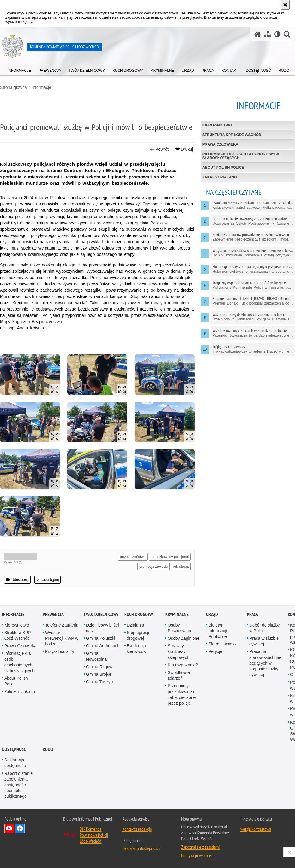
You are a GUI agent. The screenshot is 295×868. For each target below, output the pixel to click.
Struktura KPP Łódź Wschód (232, 135)
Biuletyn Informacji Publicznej (218, 631)
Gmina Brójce (99, 674)
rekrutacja (181, 566)
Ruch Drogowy (139, 614)
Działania (135, 625)
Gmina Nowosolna (96, 656)
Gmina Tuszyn (99, 682)
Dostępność (14, 749)
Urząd (212, 614)
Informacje (41, 87)
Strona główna (14, 87)
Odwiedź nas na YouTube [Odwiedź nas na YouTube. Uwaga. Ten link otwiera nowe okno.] (9, 828)
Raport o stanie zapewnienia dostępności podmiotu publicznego (18, 785)
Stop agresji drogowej (138, 635)
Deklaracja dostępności (15, 763)
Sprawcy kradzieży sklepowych (178, 651)
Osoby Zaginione (184, 638)
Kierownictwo (217, 125)
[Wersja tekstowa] (277, 34)
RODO (48, 749)
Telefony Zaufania (62, 625)
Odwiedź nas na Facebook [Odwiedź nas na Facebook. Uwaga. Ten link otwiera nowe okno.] (20, 828)
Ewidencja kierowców (137, 649)
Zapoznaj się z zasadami (200, 847)
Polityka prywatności (198, 855)
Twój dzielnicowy (101, 614)
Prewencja (53, 614)
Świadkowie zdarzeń (179, 675)
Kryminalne (177, 614)
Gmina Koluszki (100, 638)
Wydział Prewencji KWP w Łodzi (62, 638)
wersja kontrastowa (256, 829)
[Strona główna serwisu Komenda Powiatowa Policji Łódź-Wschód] (258, 34)
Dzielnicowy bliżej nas (102, 628)
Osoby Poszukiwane (180, 628)
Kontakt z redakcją (137, 829)
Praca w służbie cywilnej (264, 641)
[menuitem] (19, 69)
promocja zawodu (154, 566)
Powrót (159, 149)
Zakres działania (220, 177)
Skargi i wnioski (223, 644)
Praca (252, 614)
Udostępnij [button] (17, 580)
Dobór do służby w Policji (265, 628)
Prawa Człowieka (220, 144)
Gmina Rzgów (99, 667)
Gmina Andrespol (102, 646)
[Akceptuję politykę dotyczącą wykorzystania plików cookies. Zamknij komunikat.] (285, 5)
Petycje (215, 651)
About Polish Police (223, 168)
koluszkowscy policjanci (170, 557)
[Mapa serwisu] (268, 34)
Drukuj (184, 149)
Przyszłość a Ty (60, 651)
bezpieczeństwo (133, 557)
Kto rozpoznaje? (183, 665)
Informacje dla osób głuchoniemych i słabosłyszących (242, 156)
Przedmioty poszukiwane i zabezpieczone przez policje (182, 694)
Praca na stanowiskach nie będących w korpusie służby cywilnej (265, 663)
